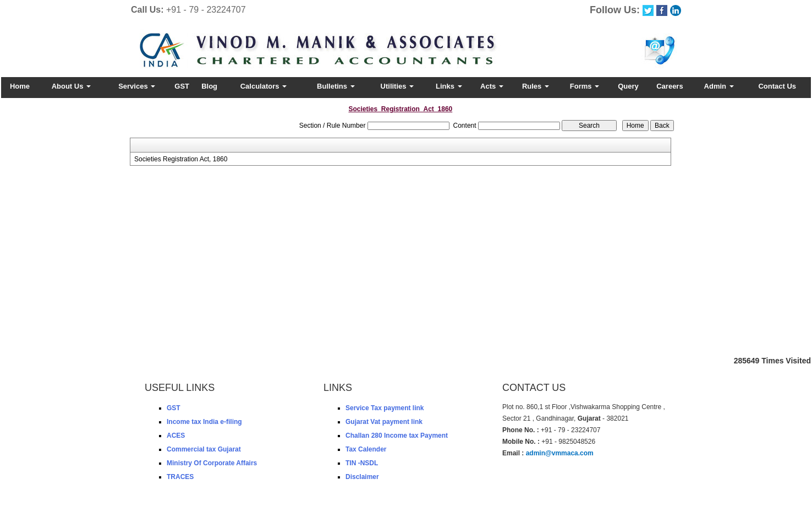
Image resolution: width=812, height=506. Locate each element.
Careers (670, 86)
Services (137, 86)
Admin (719, 86)
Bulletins (336, 86)
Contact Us (777, 86)
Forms (585, 86)
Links (449, 86)
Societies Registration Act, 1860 (181, 159)
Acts (492, 86)
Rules (536, 86)
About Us (71, 86)
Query (628, 86)
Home (20, 86)
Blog (209, 86)
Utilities (397, 86)
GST (182, 86)
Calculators (264, 86)
